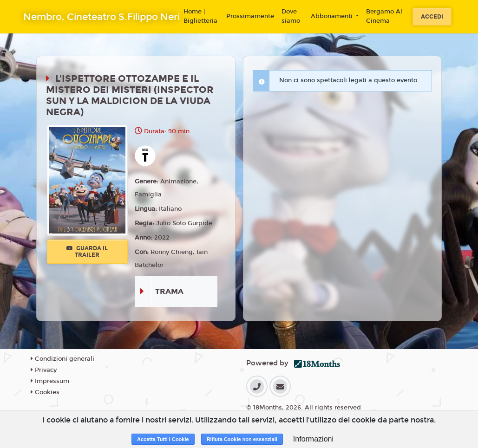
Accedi (432, 17)
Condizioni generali (62, 359)
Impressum (50, 381)
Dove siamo (291, 16)
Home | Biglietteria (200, 16)
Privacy (44, 370)
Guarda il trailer (87, 252)
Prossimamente (250, 16)
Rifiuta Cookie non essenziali (242, 439)
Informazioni (313, 439)
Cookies (45, 392)
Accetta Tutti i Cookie (163, 439)
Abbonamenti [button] (333, 16)
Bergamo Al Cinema (384, 16)
